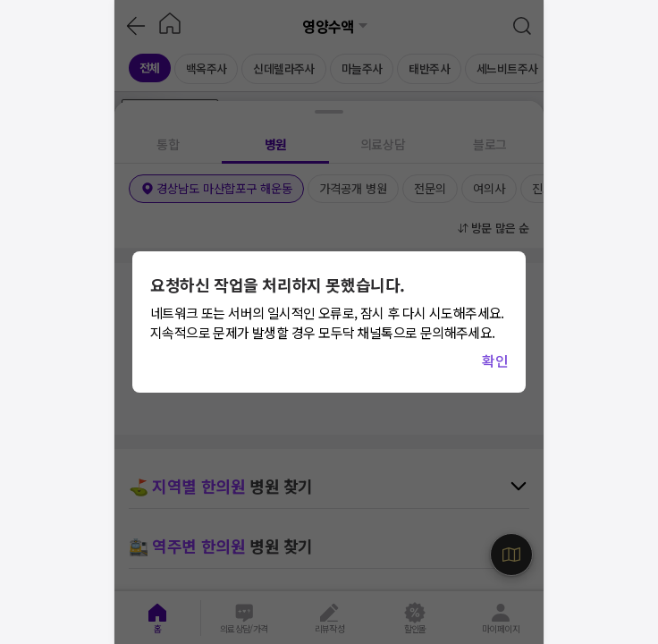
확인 (495, 360)
